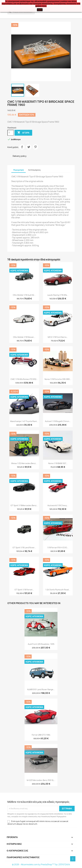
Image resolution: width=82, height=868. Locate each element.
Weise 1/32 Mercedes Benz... (24, 463)
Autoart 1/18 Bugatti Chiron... (58, 421)
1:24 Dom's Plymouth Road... (58, 590)
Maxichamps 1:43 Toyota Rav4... (24, 421)
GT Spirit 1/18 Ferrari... (24, 590)
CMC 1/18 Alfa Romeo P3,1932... (24, 379)
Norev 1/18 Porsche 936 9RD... (58, 379)
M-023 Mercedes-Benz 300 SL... (41, 780)
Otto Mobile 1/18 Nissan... (24, 337)
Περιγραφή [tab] (19, 170)
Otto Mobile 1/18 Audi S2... (24, 295)
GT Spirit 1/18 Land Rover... (24, 548)
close (40, 10)
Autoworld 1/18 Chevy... (58, 505)
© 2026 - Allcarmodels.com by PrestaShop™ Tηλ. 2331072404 (41, 865)
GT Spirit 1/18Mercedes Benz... (24, 505)
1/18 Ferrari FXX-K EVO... (58, 548)
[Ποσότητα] (11, 133)
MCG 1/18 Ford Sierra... (58, 337)
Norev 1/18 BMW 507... (58, 463)
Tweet (29, 147)
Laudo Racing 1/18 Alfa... (58, 295)
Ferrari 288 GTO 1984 (41, 735)
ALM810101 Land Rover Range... (41, 689)
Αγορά (23, 133)
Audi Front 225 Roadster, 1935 (41, 644)
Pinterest (35, 147)
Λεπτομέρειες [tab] (34, 170)
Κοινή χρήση (22, 147)
